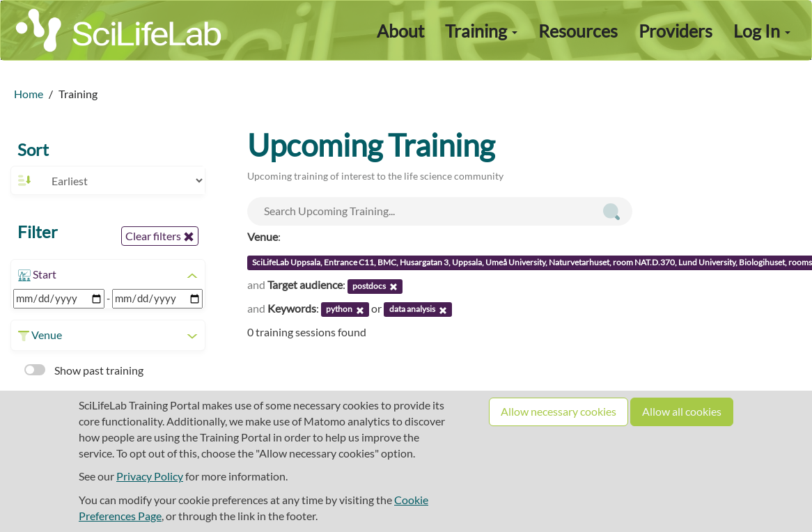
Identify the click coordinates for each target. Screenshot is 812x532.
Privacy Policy (150, 476)
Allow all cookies (682, 411)
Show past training (84, 370)
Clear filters (160, 236)
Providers (676, 31)
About (400, 31)
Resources (578, 31)
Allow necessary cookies (559, 411)
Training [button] (481, 31)
